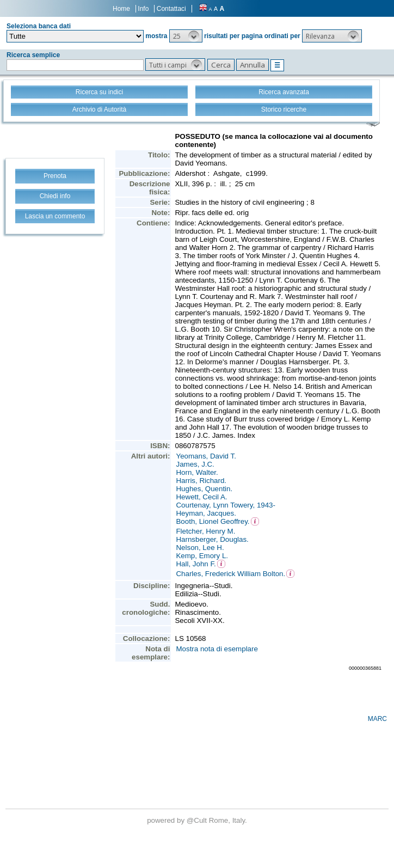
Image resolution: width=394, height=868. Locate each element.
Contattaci (171, 9)
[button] (186, 36)
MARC (377, 719)
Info (143, 9)
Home (121, 9)
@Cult (198, 820)
